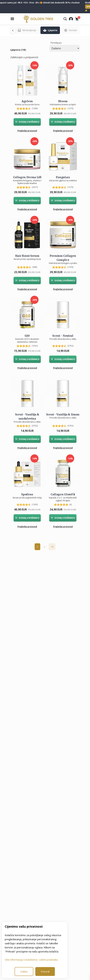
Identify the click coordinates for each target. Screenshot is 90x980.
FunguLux (63, 177)
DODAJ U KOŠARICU (27, 122)
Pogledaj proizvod (27, 131)
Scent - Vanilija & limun (63, 414)
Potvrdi (45, 971)
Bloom (63, 101)
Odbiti (24, 971)
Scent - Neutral (63, 336)
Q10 (27, 336)
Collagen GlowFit (63, 494)
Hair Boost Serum (27, 256)
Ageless (27, 101)
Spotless (27, 494)
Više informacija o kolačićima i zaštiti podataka (31, 960)
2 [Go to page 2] (44, 547)
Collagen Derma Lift (27, 177)
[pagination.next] (52, 547)
